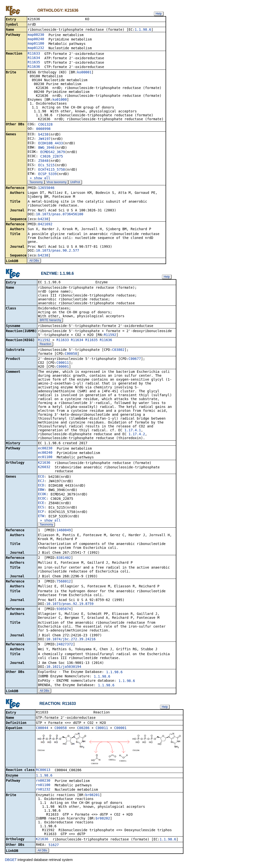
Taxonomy (36, 183)
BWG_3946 (46, 148)
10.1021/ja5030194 (64, 668)
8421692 (45, 225)
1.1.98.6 (143, 30)
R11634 (34, 58)
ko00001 (84, 73)
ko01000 (59, 100)
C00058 (71, 355)
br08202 (103, 820)
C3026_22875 (52, 157)
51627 (54, 846)
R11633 (34, 54)
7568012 (64, 582)
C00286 (83, 729)
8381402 (64, 559)
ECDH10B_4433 (50, 144)
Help (159, 14)
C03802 (118, 351)
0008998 (43, 129)
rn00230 (43, 782)
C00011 (63, 364)
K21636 (44, 464)
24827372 (65, 645)
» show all (39, 178)
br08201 (92, 796)
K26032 (44, 468)
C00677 (135, 360)
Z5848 (43, 161)
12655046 (46, 188)
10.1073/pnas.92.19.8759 (70, 605)
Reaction (45, 345)
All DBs (34, 261)
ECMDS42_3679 (53, 152)
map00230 (36, 35)
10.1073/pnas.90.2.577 (58, 251)
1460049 (64, 531)
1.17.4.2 (137, 435)
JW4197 (44, 139)
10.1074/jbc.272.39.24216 (71, 640)
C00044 (42, 729)
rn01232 (43, 791)
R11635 (34, 63)
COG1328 (45, 125)
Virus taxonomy (56, 183)
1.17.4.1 (132, 431)
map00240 (36, 39)
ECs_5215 (46, 166)
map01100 (36, 44)
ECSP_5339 (47, 174)
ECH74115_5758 (52, 170)
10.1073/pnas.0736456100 (60, 215)
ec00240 (45, 454)
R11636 (34, 67)
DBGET (11, 861)
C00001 (63, 367)
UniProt (75, 183)
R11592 (110, 336)
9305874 (64, 610)
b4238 (43, 135)
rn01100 (43, 786)
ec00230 (45, 449)
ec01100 (45, 458)
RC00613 (43, 771)
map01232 (36, 48)
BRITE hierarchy (50, 321)
